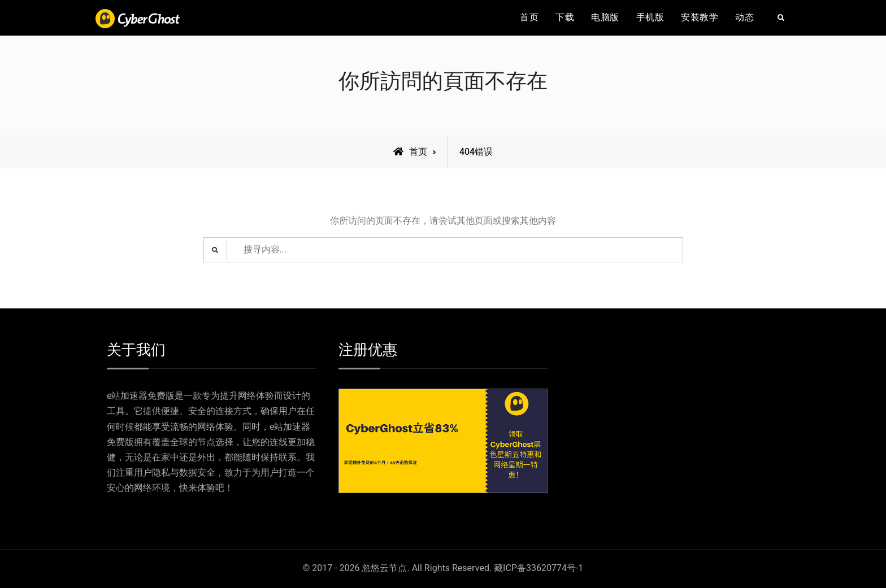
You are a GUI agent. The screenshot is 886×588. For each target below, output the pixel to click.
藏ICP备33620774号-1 (538, 569)
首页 (529, 18)
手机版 (650, 18)
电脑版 (605, 18)
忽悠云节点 (384, 569)
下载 (565, 18)
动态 (744, 18)
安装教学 (700, 18)
